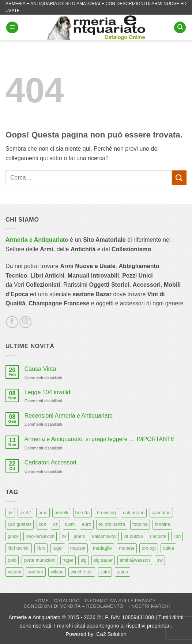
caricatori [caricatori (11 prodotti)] (161, 513)
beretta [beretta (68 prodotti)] (83, 513)
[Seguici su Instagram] (25, 322)
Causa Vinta (40, 369)
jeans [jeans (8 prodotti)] (80, 536)
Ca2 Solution (111, 634)
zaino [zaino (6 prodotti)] (123, 572)
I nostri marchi (149, 606)
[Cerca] (180, 28)
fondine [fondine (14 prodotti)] (162, 524)
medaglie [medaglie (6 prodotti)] (102, 548)
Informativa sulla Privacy (120, 601)
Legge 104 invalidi (48, 392)
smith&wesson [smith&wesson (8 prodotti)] (135, 560)
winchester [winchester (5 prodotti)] (82, 572)
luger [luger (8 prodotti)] (58, 548)
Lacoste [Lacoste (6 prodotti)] (158, 536)
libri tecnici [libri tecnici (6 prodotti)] (19, 548)
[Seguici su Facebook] (12, 322)
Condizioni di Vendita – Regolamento (74, 606)
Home (42, 601)
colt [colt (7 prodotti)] (42, 524)
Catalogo (67, 601)
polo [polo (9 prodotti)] (12, 560)
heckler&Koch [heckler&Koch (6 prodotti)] (40, 536)
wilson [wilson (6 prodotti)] (57, 572)
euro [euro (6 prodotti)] (87, 524)
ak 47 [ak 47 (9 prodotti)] (25, 513)
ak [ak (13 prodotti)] (10, 513)
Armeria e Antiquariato (37, 240)
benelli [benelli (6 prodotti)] (61, 513)
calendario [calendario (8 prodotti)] (134, 513)
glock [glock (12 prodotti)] (13, 536)
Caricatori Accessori (50, 462)
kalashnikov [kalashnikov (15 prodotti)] (104, 536)
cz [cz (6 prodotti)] (55, 524)
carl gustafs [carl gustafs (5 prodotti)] (20, 524)
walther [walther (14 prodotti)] (36, 572)
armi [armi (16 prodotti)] (43, 513)
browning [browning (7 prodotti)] (106, 513)
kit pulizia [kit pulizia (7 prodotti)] (133, 536)
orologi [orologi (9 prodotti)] (148, 548)
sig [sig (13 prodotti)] (83, 560)
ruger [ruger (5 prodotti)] (68, 560)
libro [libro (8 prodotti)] (41, 548)
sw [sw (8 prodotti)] (160, 560)
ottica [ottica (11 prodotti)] (168, 548)
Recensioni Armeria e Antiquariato (69, 416)
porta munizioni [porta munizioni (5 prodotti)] (40, 560)
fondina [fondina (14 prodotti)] (140, 524)
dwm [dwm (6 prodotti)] (70, 524)
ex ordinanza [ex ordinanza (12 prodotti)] (112, 524)
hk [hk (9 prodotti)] (64, 536)
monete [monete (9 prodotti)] (127, 548)
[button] (12, 28)
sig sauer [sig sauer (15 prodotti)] (103, 560)
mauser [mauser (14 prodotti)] (78, 548)
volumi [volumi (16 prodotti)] (14, 572)
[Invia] (179, 178)
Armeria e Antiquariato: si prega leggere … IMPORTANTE (99, 439)
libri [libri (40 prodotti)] (177, 536)
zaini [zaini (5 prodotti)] (105, 572)
